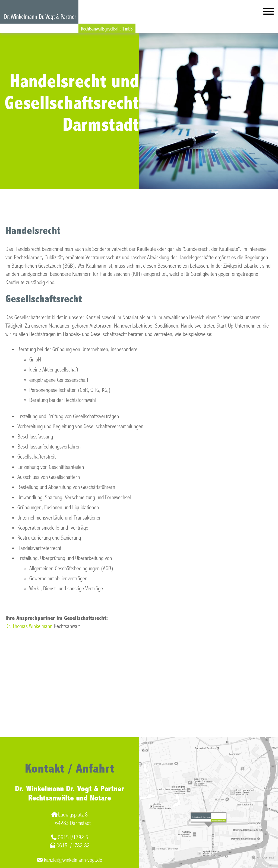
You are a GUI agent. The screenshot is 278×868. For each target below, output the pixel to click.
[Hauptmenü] (268, 13)
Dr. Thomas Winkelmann (29, 626)
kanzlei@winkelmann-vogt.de (70, 860)
